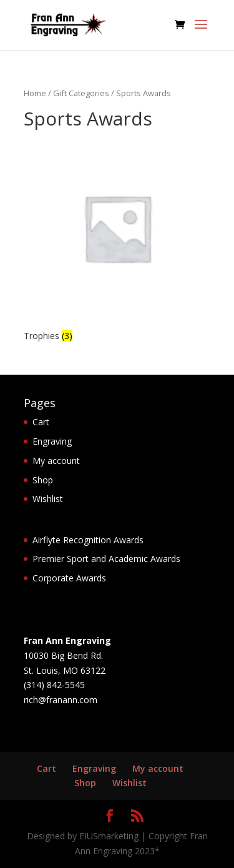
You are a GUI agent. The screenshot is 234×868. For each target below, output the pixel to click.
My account (56, 461)
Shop (43, 480)
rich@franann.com (61, 700)
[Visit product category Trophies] (117, 239)
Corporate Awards (69, 578)
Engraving (52, 441)
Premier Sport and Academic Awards (106, 559)
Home (35, 93)
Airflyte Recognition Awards (88, 540)
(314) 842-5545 (54, 685)
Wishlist (48, 499)
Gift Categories (81, 93)
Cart (41, 422)
